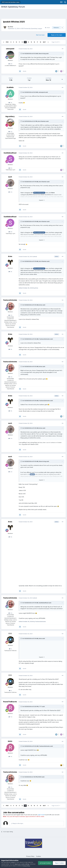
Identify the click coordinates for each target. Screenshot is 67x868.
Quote (25, 71)
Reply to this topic (57, 35)
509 (10, 168)
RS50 (10, 741)
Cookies (38, 856)
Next (44, 42)
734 (10, 717)
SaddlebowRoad (10, 153)
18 (40, 42)
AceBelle (10, 87)
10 (16, 42)
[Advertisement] (33, 14)
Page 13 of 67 (56, 42)
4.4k (10, 132)
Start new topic (40, 35)
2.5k (10, 315)
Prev (7, 42)
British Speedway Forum (13, 7)
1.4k (10, 756)
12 (22, 42)
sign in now (41, 815)
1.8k (10, 272)
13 (25, 42)
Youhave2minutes (10, 300)
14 (28, 42)
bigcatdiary (10, 116)
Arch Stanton (42, 121)
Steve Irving (42, 53)
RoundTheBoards (10, 702)
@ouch (32, 474)
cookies (13, 862)
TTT (10, 634)
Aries (11, 27)
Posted (26, 49)
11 (19, 42)
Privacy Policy (30, 856)
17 (37, 42)
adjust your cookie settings (22, 864)
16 (34, 42)
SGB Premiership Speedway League (32, 28)
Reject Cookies (59, 863)
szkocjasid (10, 49)
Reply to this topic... (17, 823)
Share (47, 28)
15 (31, 42)
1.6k (10, 103)
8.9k (10, 64)
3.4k (10, 192)
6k (10, 649)
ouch (10, 177)
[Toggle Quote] (21, 53)
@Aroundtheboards (39, 193)
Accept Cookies (45, 863)
